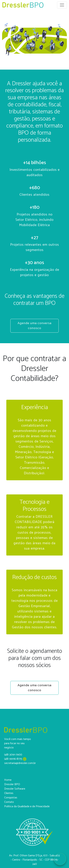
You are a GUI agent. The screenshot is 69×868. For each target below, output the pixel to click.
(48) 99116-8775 (15, 759)
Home (8, 780)
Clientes (9, 793)
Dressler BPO (12, 784)
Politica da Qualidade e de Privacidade (27, 806)
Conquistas (11, 798)
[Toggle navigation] (62, 5)
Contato (9, 802)
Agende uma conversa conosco (34, 326)
